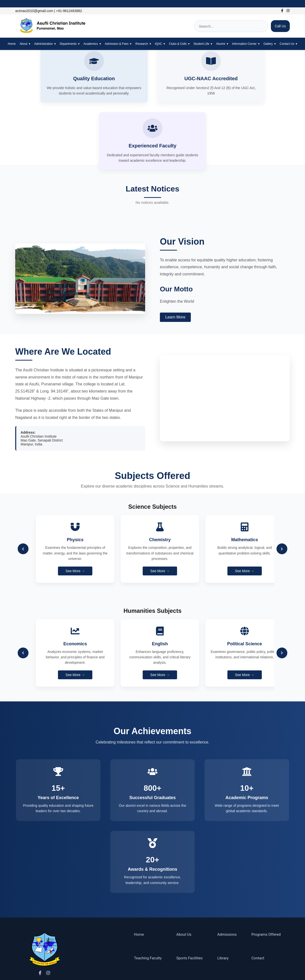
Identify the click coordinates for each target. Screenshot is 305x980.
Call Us (280, 26)
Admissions (227, 884)
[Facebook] (281, 11)
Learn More (175, 255)
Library (223, 908)
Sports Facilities (189, 908)
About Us (184, 884)
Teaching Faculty (148, 908)
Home (12, 44)
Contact (258, 908)
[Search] (231, 26)
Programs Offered (266, 884)
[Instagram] (287, 11)
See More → (75, 509)
